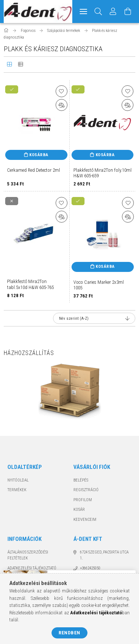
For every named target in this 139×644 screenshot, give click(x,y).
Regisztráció (86, 490)
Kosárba (39, 155)
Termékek (17, 490)
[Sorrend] (94, 318)
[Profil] (113, 11)
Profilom (83, 500)
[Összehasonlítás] (62, 105)
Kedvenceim (85, 520)
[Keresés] (98, 11)
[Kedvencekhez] (62, 91)
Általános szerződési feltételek (28, 555)
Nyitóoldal (18, 480)
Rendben (69, 633)
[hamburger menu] (83, 11)
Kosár (79, 510)
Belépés (81, 480)
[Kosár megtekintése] (128, 11)
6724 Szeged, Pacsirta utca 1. (104, 555)
